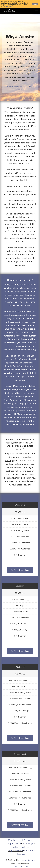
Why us (26, 847)
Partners (16, 847)
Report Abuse (14, 843)
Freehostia (8, 11)
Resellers (29, 850)
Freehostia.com (27, 860)
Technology (28, 843)
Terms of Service (15, 867)
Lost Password (26, 840)
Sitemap (21, 854)
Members (13, 840)
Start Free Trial (20, 570)
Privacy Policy (25, 867)
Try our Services (15, 86)
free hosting (15, 464)
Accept (35, 4)
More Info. (9, 6)
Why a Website (15, 850)
